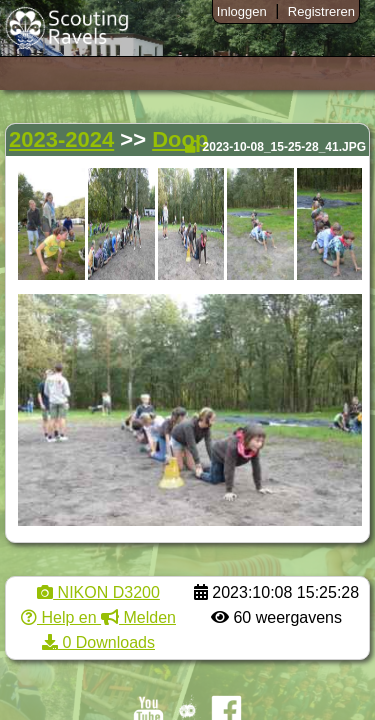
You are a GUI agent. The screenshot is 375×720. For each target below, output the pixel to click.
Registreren (321, 11)
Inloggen (242, 11)
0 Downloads (98, 642)
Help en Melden (98, 617)
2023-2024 (61, 139)
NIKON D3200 (98, 592)
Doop (180, 139)
